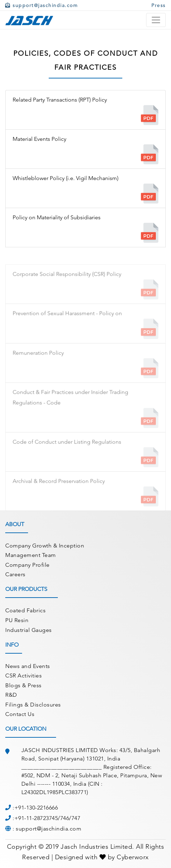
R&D (11, 695)
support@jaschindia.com (42, 5)
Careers (15, 574)
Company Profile (28, 565)
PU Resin (17, 620)
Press (159, 5)
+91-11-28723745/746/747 (47, 818)
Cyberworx (133, 857)
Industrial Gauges (29, 630)
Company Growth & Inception (45, 546)
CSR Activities (23, 676)
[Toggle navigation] (156, 20)
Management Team (31, 555)
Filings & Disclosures (33, 705)
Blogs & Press (23, 685)
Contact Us (20, 714)
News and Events (28, 666)
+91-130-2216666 (36, 808)
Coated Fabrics (25, 610)
